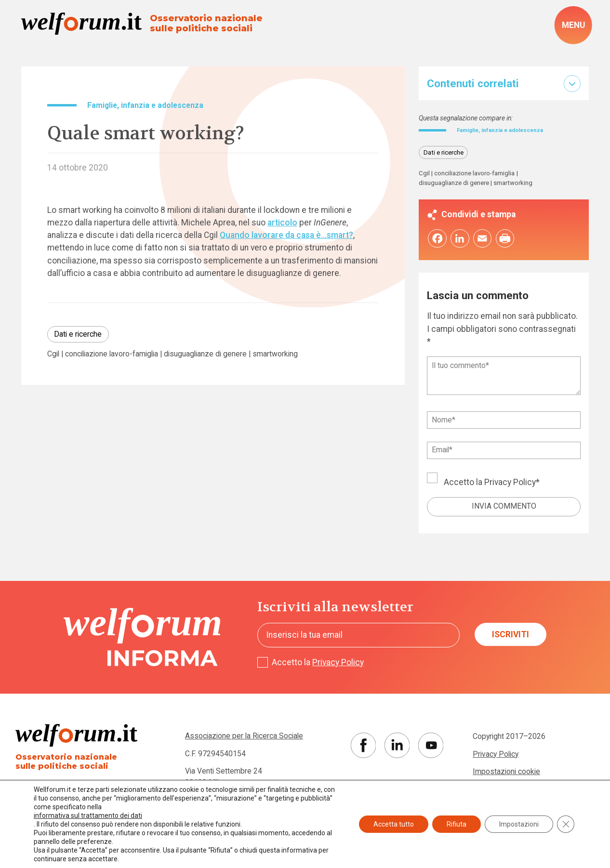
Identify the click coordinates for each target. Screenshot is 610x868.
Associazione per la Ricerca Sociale (244, 738)
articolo (282, 223)
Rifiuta (457, 824)
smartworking (275, 354)
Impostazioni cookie (506, 774)
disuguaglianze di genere (205, 354)
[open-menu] (573, 25)
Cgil (53, 354)
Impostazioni (519, 824)
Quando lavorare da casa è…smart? (286, 235)
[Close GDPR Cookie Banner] (566, 824)
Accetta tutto (394, 824)
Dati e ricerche (78, 334)
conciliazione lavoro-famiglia (112, 354)
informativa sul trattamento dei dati (88, 815)
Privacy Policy (510, 485)
